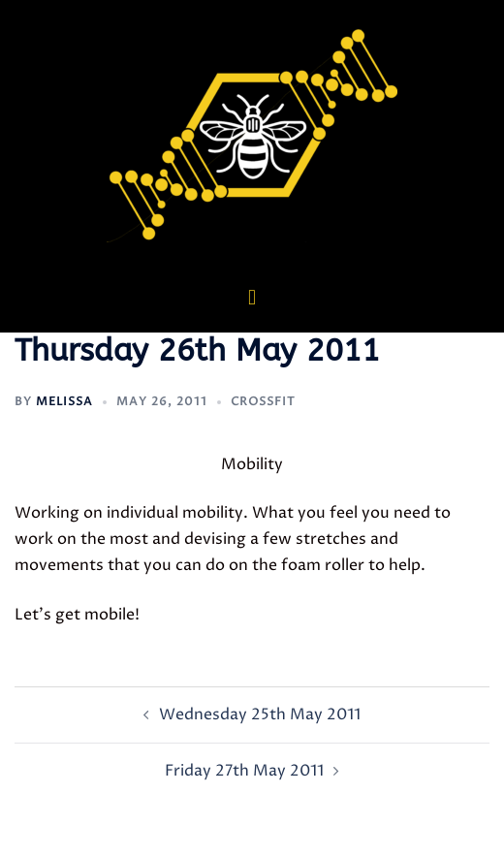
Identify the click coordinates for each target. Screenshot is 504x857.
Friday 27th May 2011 (244, 771)
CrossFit (263, 402)
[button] (252, 297)
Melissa (64, 402)
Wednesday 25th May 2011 (260, 714)
